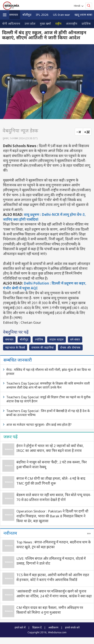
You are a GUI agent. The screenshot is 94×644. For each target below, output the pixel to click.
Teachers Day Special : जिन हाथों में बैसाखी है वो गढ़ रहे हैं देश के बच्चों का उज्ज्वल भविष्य (48, 413)
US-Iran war (61, 15)
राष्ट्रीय (58, 24)
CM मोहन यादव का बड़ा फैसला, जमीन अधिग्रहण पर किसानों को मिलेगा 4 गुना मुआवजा (50, 610)
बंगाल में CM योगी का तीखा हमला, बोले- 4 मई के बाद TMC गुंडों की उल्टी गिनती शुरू (51, 481)
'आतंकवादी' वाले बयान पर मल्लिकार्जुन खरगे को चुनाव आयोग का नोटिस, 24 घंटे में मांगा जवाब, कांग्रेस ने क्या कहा (54, 594)
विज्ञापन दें (37, 627)
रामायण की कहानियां (43, 347)
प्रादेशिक (86, 24)
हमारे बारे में (20, 627)
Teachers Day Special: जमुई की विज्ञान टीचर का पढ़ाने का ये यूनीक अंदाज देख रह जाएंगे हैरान (48, 399)
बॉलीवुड (27, 15)
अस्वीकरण (53, 627)
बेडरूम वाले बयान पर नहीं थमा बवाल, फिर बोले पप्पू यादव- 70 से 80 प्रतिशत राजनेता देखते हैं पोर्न (54, 497)
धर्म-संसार (75, 339)
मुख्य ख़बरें (45, 24)
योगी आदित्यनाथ (11, 24)
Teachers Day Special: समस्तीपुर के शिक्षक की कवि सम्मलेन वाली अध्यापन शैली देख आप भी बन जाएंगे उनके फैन (48, 385)
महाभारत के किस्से (15, 347)
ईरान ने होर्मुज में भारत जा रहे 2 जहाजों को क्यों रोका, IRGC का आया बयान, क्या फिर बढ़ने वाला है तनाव (50, 448)
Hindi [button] (78, 6)
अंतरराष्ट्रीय (72, 24)
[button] (5, 15)
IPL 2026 (42, 15)
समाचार (14, 15)
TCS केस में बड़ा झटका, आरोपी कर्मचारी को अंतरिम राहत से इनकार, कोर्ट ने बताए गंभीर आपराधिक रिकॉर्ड (53, 577)
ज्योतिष (39, 339)
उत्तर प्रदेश (30, 24)
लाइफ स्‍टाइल (57, 339)
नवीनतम (10, 533)
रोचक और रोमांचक (70, 347)
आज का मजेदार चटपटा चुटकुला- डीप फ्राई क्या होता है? (39, 425)
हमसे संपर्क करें (72, 627)
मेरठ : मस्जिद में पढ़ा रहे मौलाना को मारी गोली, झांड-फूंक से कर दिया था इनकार (49, 372)
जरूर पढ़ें (11, 437)
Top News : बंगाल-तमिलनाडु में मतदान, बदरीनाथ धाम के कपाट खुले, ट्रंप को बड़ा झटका (54, 544)
